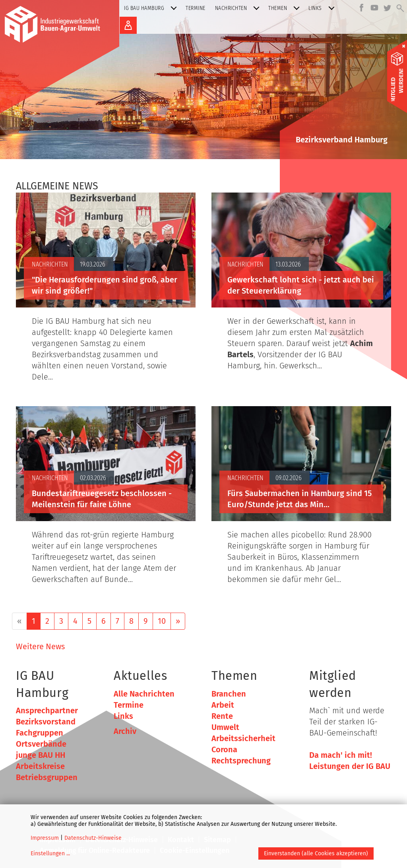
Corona (224, 749)
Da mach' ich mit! (341, 755)
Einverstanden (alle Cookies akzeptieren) (316, 853)
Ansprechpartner (47, 710)
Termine (196, 8)
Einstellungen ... (50, 853)
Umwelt (225, 727)
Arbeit (223, 705)
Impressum (45, 838)
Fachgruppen (40, 733)
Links (323, 8)
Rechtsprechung (241, 761)
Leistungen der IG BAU (350, 766)
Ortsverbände (41, 744)
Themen (286, 8)
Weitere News (40, 646)
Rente (222, 716)
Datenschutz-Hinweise (93, 838)
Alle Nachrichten (144, 694)
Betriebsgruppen (47, 777)
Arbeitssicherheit (243, 738)
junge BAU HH (41, 755)
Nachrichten (239, 8)
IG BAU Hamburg (152, 8)
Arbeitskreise (40, 766)
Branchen (229, 694)
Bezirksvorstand (46, 722)
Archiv (125, 731)
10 (162, 621)
